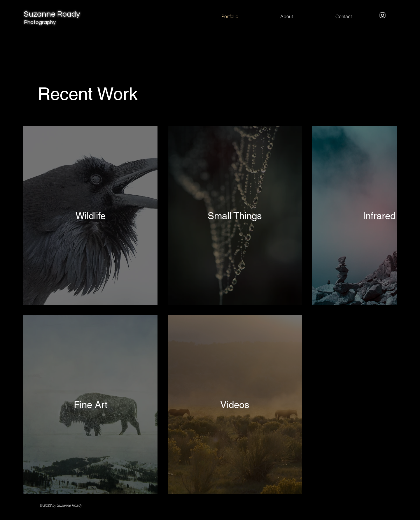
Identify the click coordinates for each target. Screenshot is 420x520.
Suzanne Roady (52, 18)
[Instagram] (383, 15)
